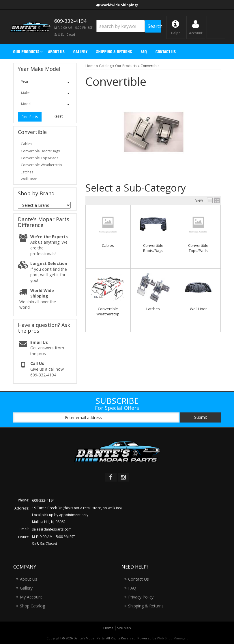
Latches (153, 309)
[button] (129, 26)
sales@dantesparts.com (52, 529)
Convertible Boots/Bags (153, 248)
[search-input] (121, 26)
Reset (58, 116)
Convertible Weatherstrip (108, 311)
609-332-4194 (43, 500)
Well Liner (198, 309)
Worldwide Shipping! (119, 5)
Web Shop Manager (172, 638)
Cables (108, 245)
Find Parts (30, 117)
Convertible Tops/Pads (198, 248)
